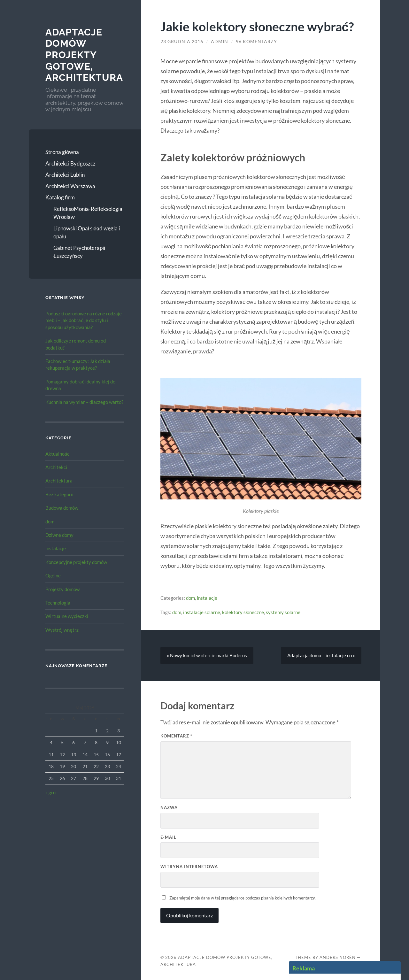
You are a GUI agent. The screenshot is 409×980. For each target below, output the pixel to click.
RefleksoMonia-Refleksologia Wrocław (88, 213)
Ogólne (53, 575)
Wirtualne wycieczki (67, 616)
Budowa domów (62, 508)
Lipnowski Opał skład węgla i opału (87, 232)
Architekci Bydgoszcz (70, 163)
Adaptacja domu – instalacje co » (321, 655)
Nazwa (169, 807)
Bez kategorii (59, 494)
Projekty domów (62, 589)
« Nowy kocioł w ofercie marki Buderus (207, 655)
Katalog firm (60, 197)
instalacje (56, 548)
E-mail (168, 837)
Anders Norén (338, 957)
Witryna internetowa (189, 867)
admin (220, 42)
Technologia (58, 603)
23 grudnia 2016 (182, 42)
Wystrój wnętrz (62, 630)
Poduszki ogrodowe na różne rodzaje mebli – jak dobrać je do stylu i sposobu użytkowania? (84, 320)
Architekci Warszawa (70, 186)
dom (50, 521)
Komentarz (176, 736)
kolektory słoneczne (243, 612)
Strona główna (62, 152)
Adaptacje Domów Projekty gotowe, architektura (84, 55)
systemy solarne (283, 612)
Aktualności (58, 454)
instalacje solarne (202, 612)
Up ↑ (300, 964)
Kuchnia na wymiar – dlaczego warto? (84, 402)
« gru (50, 792)
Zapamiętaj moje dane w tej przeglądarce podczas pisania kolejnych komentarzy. (243, 898)
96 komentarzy (256, 42)
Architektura (59, 481)
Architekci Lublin (65, 175)
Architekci (56, 467)
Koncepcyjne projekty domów (76, 562)
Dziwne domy (59, 535)
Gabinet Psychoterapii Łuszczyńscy (79, 252)
